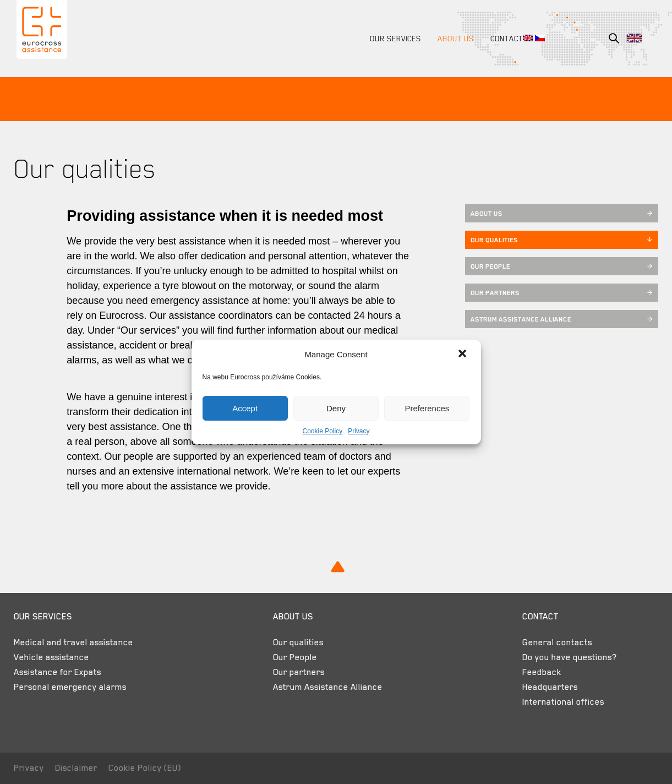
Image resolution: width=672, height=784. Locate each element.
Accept (245, 408)
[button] (463, 355)
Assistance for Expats (60, 672)
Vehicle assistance (54, 657)
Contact (504, 39)
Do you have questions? (564, 657)
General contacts (552, 643)
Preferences (427, 408)
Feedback (537, 672)
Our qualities (560, 240)
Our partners (560, 293)
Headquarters (545, 687)
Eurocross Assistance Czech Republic (43, 32)
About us (453, 39)
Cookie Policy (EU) (147, 768)
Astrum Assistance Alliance (560, 319)
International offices (558, 702)
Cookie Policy (322, 431)
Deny (336, 408)
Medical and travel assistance (76, 643)
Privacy (359, 431)
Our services (393, 39)
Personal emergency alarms (73, 687)
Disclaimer (79, 768)
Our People (560, 266)
